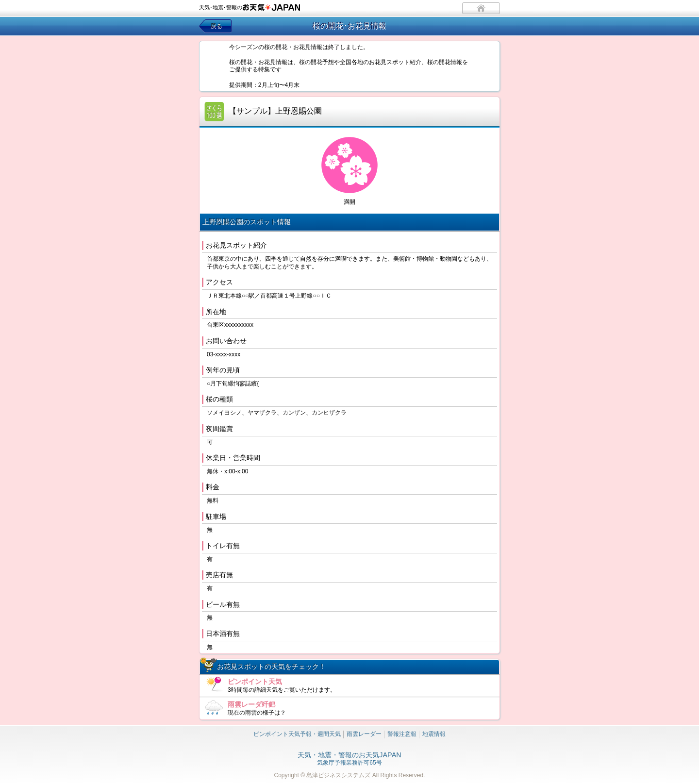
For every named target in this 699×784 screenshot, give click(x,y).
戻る (216, 26)
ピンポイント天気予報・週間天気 (297, 734)
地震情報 (434, 734)
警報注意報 (402, 734)
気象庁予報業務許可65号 (349, 759)
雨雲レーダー (364, 734)
